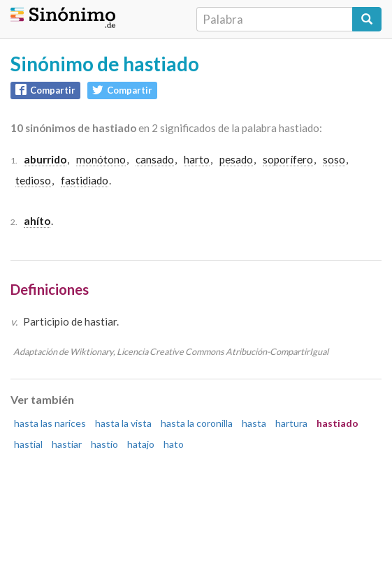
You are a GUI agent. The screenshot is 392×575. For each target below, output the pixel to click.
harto (197, 159)
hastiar (67, 444)
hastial (28, 444)
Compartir (45, 90)
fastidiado (85, 180)
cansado (155, 159)
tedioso (33, 180)
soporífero (288, 159)
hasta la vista (123, 423)
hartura (291, 423)
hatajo (141, 444)
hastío (104, 444)
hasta (254, 423)
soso (334, 159)
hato (174, 444)
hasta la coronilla (197, 423)
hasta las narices (50, 423)
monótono (101, 159)
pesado (236, 159)
